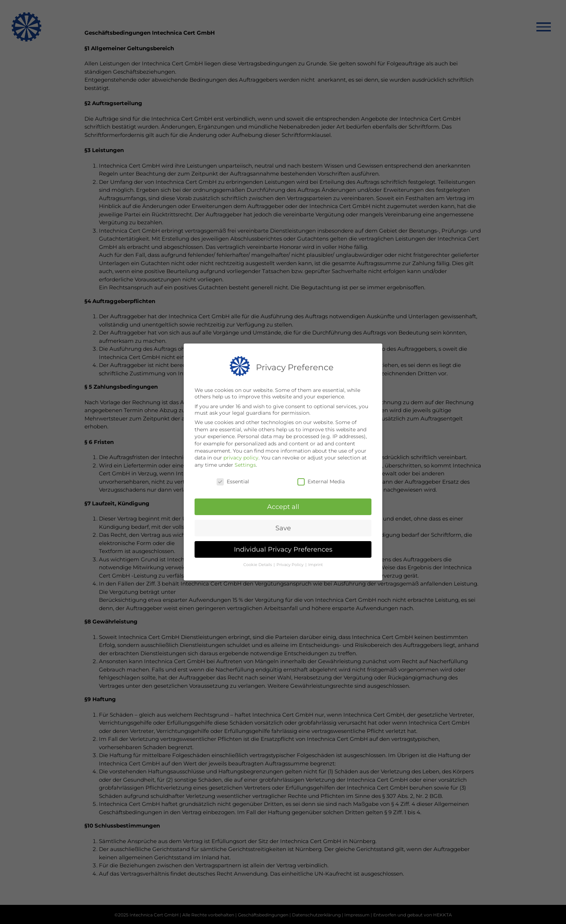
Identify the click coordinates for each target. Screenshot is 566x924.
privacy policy (241, 457)
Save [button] (283, 527)
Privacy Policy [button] (291, 564)
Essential (233, 480)
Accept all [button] (283, 506)
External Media (321, 480)
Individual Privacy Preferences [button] (283, 549)
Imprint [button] (315, 564)
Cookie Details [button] (258, 564)
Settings (245, 464)
